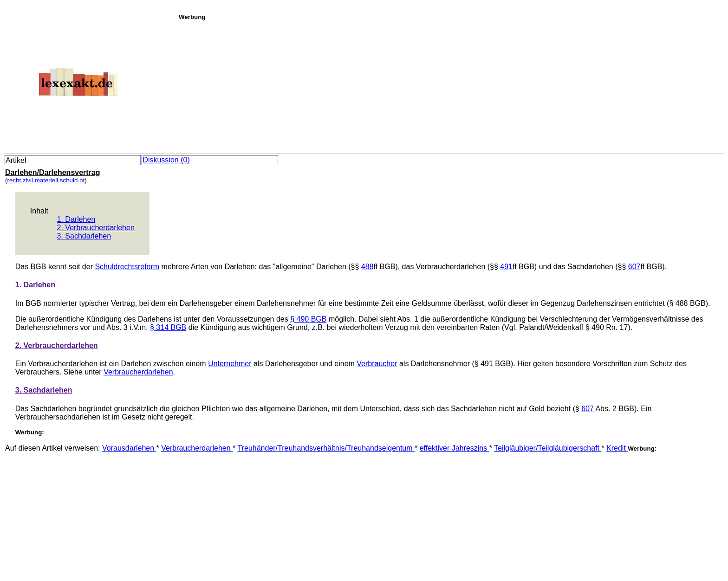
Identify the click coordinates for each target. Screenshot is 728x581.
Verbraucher (377, 364)
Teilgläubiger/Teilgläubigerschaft (548, 448)
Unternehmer (230, 364)
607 (634, 267)
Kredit (617, 448)
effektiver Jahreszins (455, 448)
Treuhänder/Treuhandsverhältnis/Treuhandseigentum (326, 448)
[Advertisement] (451, 85)
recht (14, 180)
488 (367, 267)
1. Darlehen (76, 219)
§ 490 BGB (308, 319)
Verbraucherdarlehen (138, 372)
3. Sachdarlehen (84, 236)
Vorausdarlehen (129, 448)
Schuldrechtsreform (127, 267)
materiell (46, 180)
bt (82, 180)
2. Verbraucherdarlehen (96, 228)
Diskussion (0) (166, 160)
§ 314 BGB (168, 327)
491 (506, 267)
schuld (69, 180)
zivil (28, 180)
